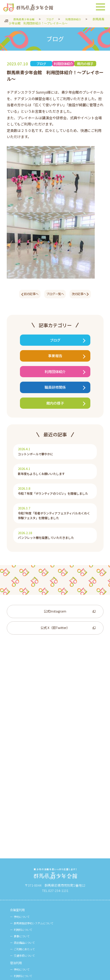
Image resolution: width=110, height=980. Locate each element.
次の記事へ (83, 295)
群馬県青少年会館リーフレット (37, 956)
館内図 (15, 927)
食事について (24, 759)
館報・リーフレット (26, 942)
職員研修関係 (55, 396)
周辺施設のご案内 (27, 934)
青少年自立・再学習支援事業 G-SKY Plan (43, 885)
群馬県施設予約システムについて (38, 745)
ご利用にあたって (27, 773)
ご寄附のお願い (25, 920)
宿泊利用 (17, 787)
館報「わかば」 (25, 948)
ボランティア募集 (27, 871)
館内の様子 (55, 413)
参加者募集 (22, 864)
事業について (21, 857)
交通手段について (27, 780)
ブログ (55, 343)
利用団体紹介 (55, 378)
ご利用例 (21, 842)
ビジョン (21, 906)
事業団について (22, 899)
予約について (24, 738)
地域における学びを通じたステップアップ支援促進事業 (54, 892)
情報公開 (21, 913)
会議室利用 (19, 731)
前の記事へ (27, 295)
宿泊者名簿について (29, 808)
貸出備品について (27, 766)
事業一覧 (21, 878)
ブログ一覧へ (55, 295)
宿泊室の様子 (24, 850)
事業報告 (55, 360)
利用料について (25, 752)
